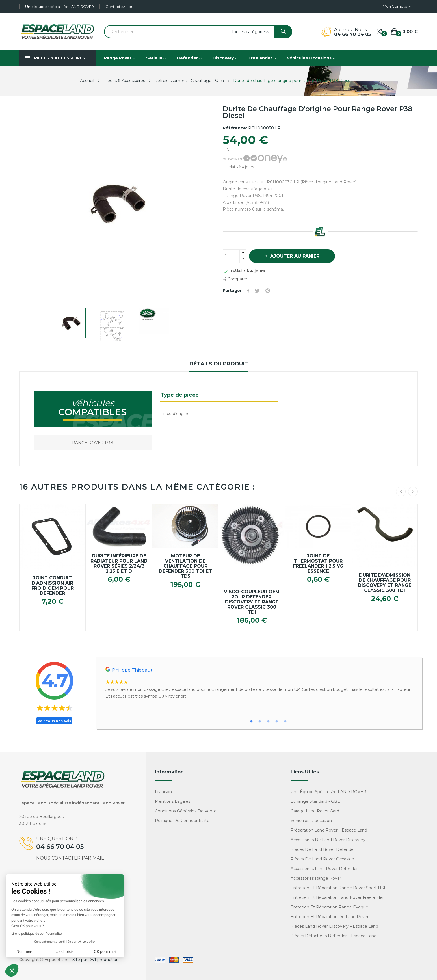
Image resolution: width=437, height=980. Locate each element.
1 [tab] (251, 722)
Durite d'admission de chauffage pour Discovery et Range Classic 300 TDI (385, 583)
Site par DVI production (96, 960)
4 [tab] (277, 722)
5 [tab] (285, 722)
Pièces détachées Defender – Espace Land (334, 936)
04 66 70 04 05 (352, 34)
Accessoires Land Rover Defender (324, 869)
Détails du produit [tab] (219, 364)
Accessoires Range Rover (316, 878)
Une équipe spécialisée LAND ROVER (60, 7)
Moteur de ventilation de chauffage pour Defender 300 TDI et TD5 (185, 566)
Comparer (235, 279)
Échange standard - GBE (315, 801)
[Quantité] (231, 256)
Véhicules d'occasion (311, 821)
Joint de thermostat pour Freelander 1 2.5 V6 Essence (318, 564)
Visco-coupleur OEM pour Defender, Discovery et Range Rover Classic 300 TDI (252, 602)
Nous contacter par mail (70, 858)
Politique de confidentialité (182, 821)
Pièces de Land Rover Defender (323, 849)
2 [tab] (260, 722)
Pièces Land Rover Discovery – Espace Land (334, 926)
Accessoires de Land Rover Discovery (328, 840)
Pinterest (268, 291)
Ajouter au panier (294, 256)
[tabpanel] (259, 683)
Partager (248, 291)
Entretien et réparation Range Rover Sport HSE (339, 888)
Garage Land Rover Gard (315, 811)
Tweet (257, 291)
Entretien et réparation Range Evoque (329, 907)
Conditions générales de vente (186, 811)
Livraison (163, 792)
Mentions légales (173, 801)
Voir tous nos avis (54, 721)
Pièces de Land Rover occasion (322, 859)
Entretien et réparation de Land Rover (330, 917)
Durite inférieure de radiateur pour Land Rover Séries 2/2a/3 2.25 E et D (119, 564)
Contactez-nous (120, 7)
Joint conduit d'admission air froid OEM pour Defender (53, 586)
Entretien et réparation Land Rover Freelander (337, 897)
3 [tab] (268, 722)
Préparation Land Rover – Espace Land (329, 830)
